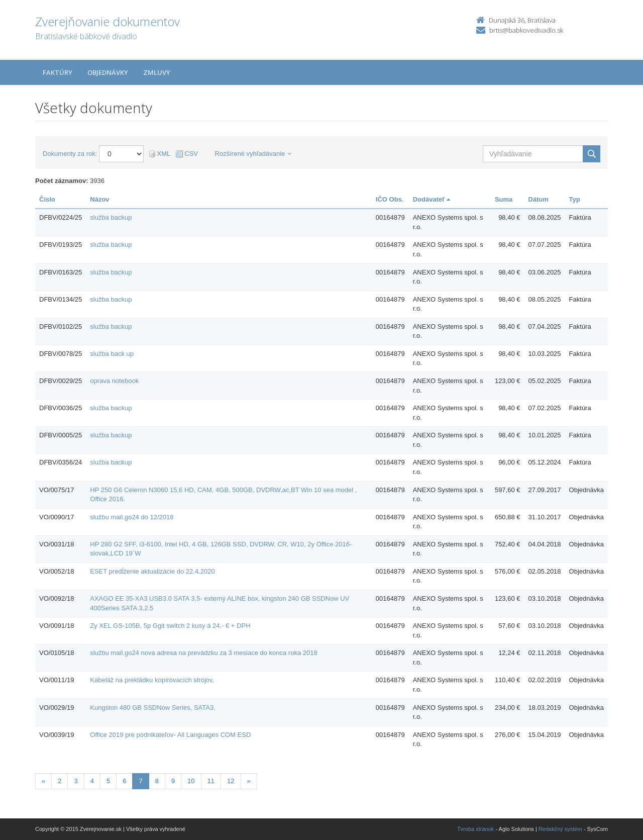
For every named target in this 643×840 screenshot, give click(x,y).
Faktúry (58, 72)
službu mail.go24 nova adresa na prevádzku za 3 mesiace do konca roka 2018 (203, 653)
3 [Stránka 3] (76, 781)
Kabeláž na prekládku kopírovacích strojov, (152, 680)
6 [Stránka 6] (124, 781)
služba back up (112, 354)
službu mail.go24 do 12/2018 (132, 517)
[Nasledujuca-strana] (249, 781)
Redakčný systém (560, 829)
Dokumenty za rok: (70, 154)
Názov (99, 199)
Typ (575, 199)
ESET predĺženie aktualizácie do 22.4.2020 (152, 571)
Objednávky (108, 72)
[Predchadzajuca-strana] (43, 781)
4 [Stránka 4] (92, 781)
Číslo (47, 199)
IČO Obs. (390, 199)
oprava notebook (114, 381)
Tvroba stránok (475, 829)
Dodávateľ (432, 199)
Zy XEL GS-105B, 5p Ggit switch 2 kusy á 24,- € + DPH (170, 626)
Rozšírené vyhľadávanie (253, 154)
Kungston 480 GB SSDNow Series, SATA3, (153, 708)
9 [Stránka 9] (173, 781)
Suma (504, 199)
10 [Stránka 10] (191, 781)
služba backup (111, 217)
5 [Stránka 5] (108, 781)
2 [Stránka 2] (60, 781)
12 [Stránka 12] (231, 781)
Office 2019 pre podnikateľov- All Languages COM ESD (170, 735)
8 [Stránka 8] (157, 781)
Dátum (539, 199)
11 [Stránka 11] (211, 781)
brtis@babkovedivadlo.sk (526, 30)
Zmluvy (157, 72)
